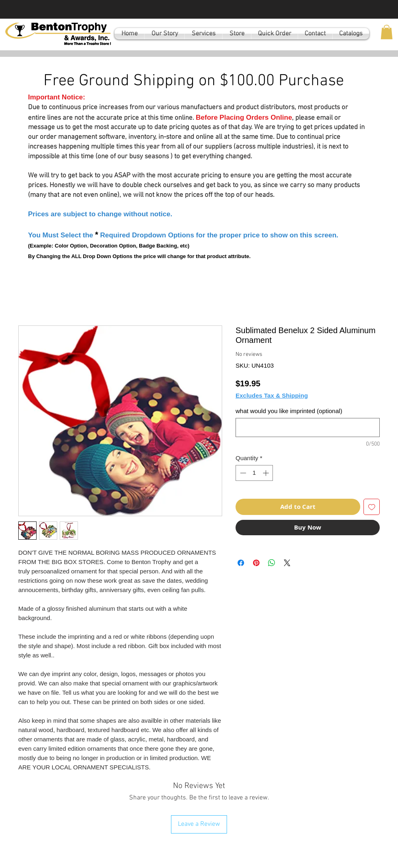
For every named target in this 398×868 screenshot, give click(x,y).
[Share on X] (287, 563)
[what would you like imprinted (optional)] (308, 428)
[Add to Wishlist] (372, 507)
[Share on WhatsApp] (272, 563)
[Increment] (267, 473)
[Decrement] (242, 473)
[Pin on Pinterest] (256, 563)
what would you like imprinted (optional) (289, 411)
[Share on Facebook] (241, 563)
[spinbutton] (254, 473)
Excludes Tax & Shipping (272, 395)
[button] (387, 32)
